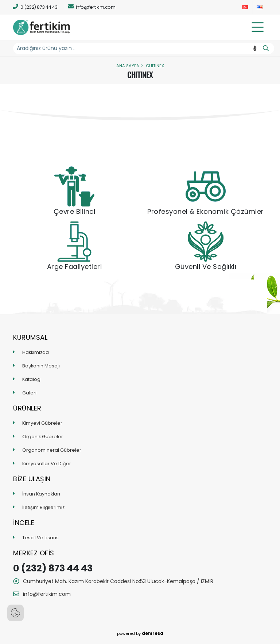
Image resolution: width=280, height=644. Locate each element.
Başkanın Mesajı (41, 366)
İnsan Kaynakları (41, 494)
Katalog (31, 379)
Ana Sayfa (128, 66)
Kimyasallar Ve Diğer (47, 464)
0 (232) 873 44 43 (35, 7)
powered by (140, 633)
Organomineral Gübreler (52, 450)
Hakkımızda (36, 352)
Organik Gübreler (43, 437)
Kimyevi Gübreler (42, 423)
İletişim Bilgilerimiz (43, 507)
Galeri (29, 393)
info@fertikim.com (92, 7)
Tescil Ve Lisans (40, 538)
